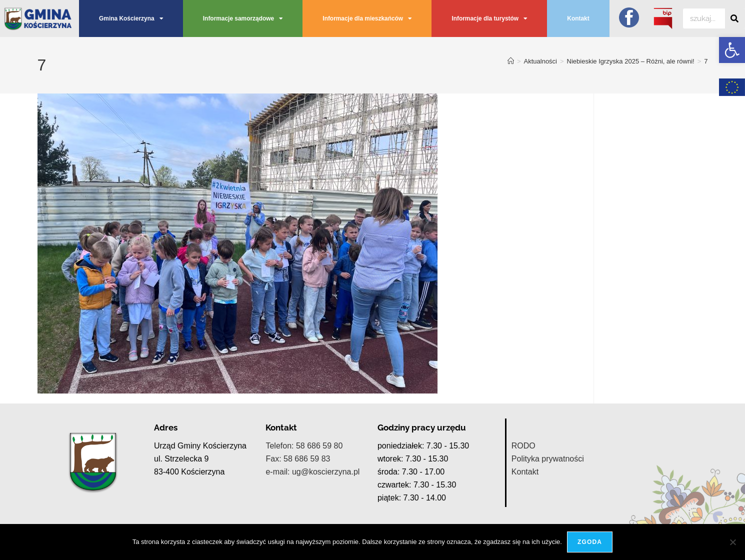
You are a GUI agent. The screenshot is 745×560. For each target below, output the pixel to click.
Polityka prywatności (548, 459)
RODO (523, 446)
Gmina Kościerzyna (131, 18)
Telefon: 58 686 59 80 (304, 446)
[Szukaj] (735, 18)
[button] (732, 50)
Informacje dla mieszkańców (367, 18)
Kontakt (578, 18)
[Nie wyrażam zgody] (732, 542)
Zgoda (590, 542)
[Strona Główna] (511, 61)
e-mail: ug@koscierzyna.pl (312, 472)
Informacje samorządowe (243, 18)
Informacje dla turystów (489, 18)
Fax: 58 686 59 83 (298, 459)
